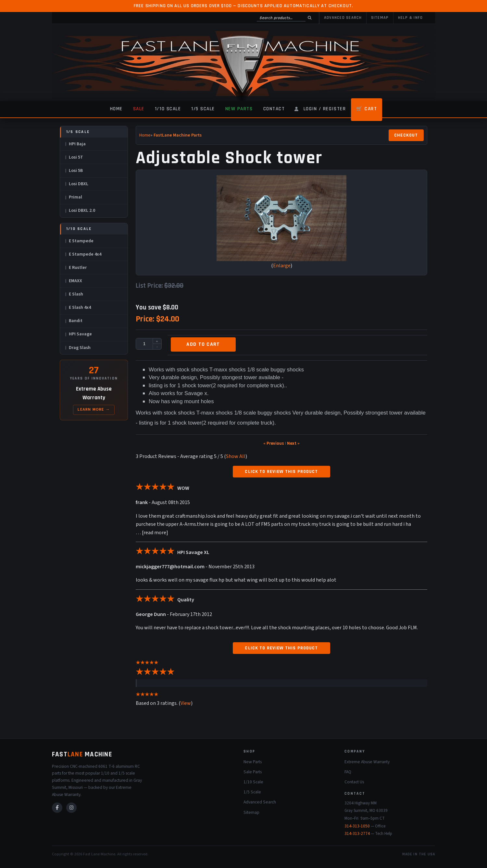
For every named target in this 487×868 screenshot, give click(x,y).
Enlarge (282, 266)
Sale (139, 109)
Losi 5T (76, 157)
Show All (236, 456)
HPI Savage (80, 334)
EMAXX (75, 281)
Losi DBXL (79, 184)
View (186, 703)
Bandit (76, 321)
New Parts (239, 109)
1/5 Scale (203, 109)
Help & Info (411, 18)
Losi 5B (76, 171)
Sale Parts (253, 772)
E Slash (76, 294)
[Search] (310, 18)
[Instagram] (71, 808)
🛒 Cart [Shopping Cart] (367, 109)
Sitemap (380, 18)
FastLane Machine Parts (178, 135)
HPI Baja (77, 144)
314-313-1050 (357, 826)
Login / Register (325, 109)
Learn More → (94, 409)
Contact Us (354, 782)
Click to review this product (281, 472)
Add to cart (203, 344)
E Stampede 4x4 (85, 254)
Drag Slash (80, 348)
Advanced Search (343, 18)
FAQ (348, 772)
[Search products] (281, 18)
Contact (274, 109)
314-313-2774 (357, 834)
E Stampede (81, 241)
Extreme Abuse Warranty (367, 762)
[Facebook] (57, 808)
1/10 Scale (168, 109)
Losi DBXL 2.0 (82, 211)
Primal (75, 197)
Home (116, 109)
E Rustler (78, 268)
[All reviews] (147, 663)
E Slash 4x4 (80, 307)
